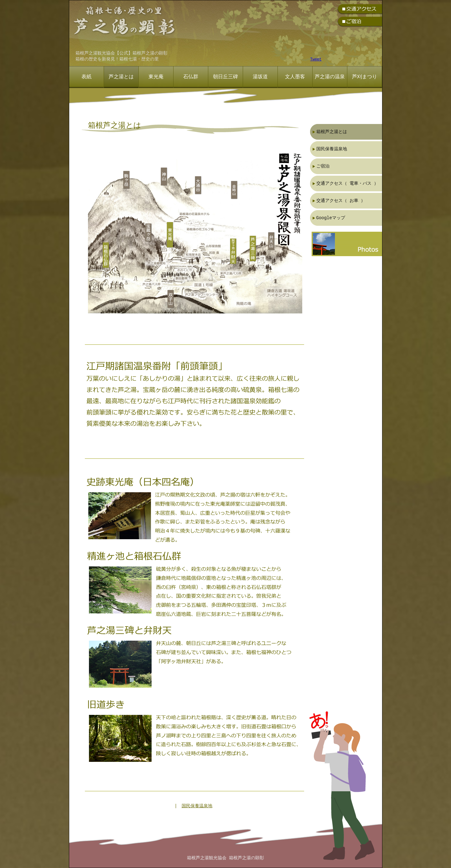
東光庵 (156, 77)
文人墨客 (295, 77)
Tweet (316, 60)
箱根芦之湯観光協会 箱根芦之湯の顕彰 (225, 858)
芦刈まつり (365, 77)
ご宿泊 (323, 166)
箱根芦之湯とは (332, 132)
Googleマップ (331, 218)
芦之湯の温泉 (330, 77)
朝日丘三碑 (225, 77)
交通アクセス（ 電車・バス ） (347, 183)
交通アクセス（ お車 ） (341, 201)
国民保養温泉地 (197, 806)
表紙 (86, 77)
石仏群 (191, 77)
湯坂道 (260, 77)
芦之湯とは (121, 77)
